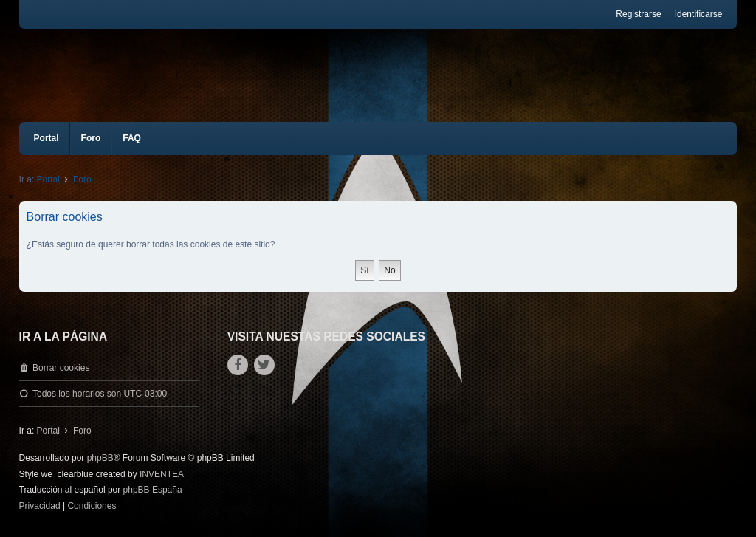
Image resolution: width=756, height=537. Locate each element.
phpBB (100, 458)
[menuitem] (40, 507)
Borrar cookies (61, 368)
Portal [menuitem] (47, 138)
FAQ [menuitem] (132, 138)
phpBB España (153, 490)
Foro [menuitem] (91, 138)
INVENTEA (162, 474)
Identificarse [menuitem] (699, 14)
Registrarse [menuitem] (638, 14)
